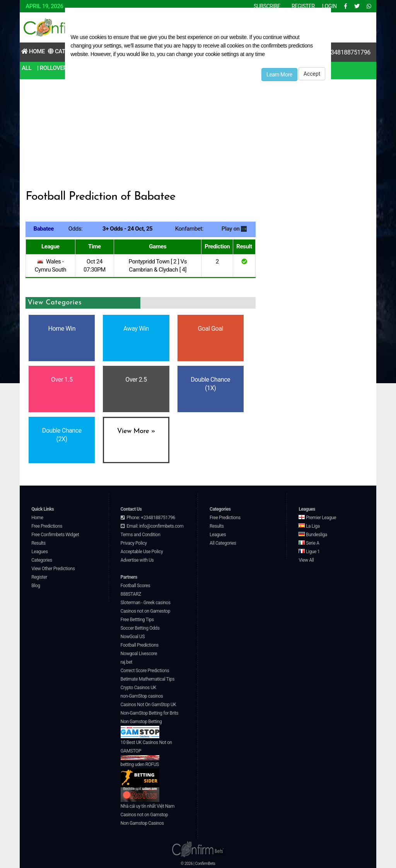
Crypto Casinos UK (138, 688)
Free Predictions (47, 526)
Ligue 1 (309, 552)
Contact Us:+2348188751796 (332, 52)
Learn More (279, 75)
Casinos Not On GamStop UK (148, 705)
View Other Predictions (53, 569)
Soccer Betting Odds (140, 628)
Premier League (317, 518)
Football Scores (136, 586)
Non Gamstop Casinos (142, 823)
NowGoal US (133, 637)
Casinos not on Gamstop (144, 815)
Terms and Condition (141, 535)
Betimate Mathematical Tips (148, 679)
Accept (312, 74)
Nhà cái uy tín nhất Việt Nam (148, 806)
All (26, 68)
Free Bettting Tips (137, 620)
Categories (42, 560)
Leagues (39, 552)
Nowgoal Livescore (139, 654)
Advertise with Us (137, 560)
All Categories (223, 543)
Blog (36, 586)
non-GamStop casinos (142, 696)
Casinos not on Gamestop (145, 611)
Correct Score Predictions (145, 671)
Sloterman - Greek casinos (146, 603)
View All (306, 560)
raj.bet (126, 662)
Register (39, 577)
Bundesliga (313, 535)
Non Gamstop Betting (141, 729)
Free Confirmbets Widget (55, 535)
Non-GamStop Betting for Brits (149, 713)
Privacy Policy (134, 543)
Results (38, 543)
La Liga (309, 526)
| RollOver (52, 68)
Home (33, 51)
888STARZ (131, 594)
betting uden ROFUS (140, 775)
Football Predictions (140, 645)
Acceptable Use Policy (142, 552)
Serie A (309, 543)
